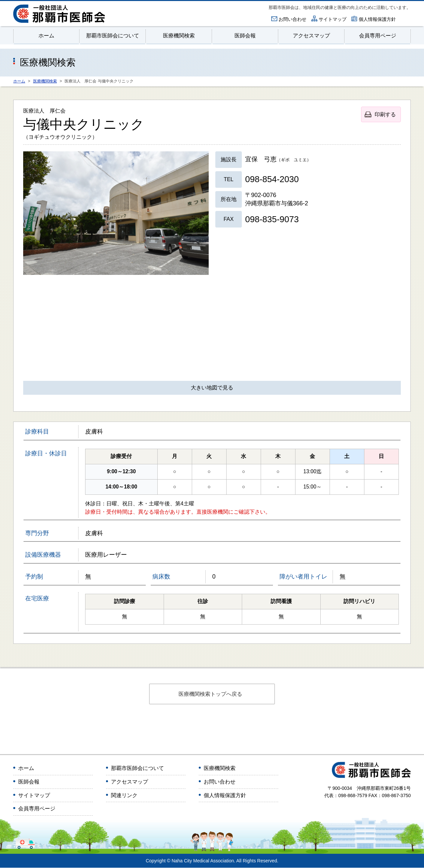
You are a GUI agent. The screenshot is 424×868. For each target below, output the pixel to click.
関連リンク (124, 796)
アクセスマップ (312, 36)
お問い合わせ (292, 19)
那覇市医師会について (113, 36)
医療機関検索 (179, 36)
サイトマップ (333, 19)
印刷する (385, 115)
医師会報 (245, 36)
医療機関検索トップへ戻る (210, 694)
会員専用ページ (378, 36)
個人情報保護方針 (377, 19)
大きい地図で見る (212, 388)
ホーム (47, 36)
